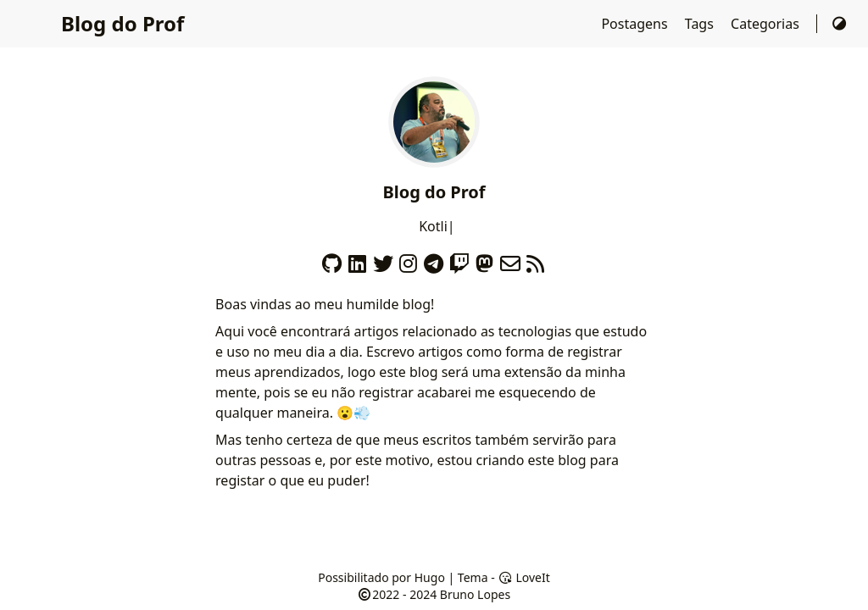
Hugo (430, 577)
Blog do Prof (122, 23)
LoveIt (523, 577)
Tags (701, 24)
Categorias (767, 24)
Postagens (636, 24)
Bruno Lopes (475, 594)
